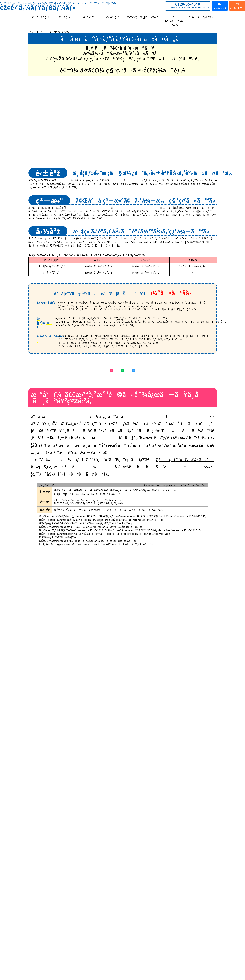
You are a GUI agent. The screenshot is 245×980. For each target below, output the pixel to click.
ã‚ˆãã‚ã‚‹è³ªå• (202, 17)
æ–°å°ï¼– (72, 350)
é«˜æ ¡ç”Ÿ (113, 17)
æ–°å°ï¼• (122, 350)
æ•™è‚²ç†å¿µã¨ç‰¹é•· (144, 17)
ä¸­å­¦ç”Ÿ (89, 17)
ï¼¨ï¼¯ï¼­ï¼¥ (36, 32)
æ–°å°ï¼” (173, 350)
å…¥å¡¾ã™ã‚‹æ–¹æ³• (175, 21)
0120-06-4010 (188, 5)
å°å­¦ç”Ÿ (65, 17)
